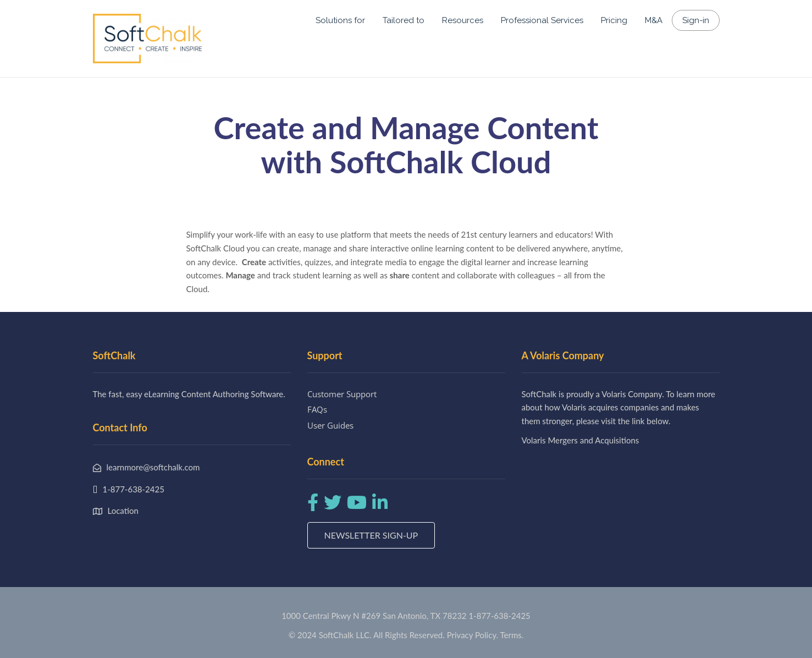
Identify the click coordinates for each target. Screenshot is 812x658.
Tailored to (404, 20)
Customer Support (342, 394)
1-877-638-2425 (499, 616)
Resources (463, 20)
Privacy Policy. (473, 635)
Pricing (614, 20)
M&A (654, 20)
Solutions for (340, 20)
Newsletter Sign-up (371, 535)
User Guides (330, 425)
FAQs (317, 409)
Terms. (512, 635)
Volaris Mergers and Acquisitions (581, 440)
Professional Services (542, 20)
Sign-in (696, 20)
